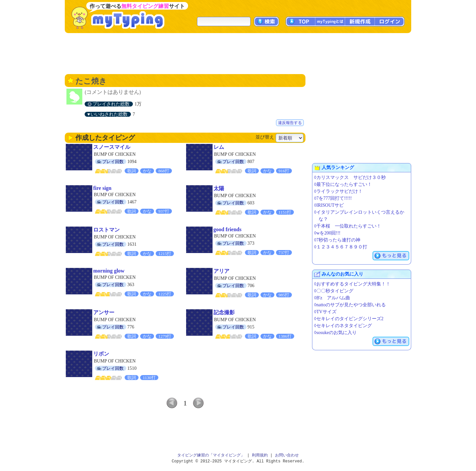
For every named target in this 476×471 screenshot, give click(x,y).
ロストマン (106, 230)
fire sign (102, 188)
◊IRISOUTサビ (329, 205)
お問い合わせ (287, 455)
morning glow (109, 271)
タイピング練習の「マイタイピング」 (211, 455)
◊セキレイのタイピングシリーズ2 (349, 319)
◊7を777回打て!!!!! (333, 198)
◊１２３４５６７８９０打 (341, 247)
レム (219, 147)
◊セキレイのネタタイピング (343, 326)
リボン (101, 354)
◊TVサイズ (325, 312)
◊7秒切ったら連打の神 (337, 240)
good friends (228, 229)
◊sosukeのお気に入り (335, 333)
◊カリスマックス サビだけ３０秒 (350, 177)
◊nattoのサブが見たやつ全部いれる (350, 305)
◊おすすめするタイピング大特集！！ (352, 284)
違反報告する (290, 123)
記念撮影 (224, 312)
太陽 (219, 188)
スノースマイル (112, 147)
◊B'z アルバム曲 (332, 298)
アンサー (104, 312)
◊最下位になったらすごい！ (343, 184)
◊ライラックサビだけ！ (338, 191)
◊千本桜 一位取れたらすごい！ (348, 226)
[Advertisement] (238, 53)
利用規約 (260, 455)
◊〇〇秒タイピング (334, 291)
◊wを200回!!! (327, 233)
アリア (221, 271)
